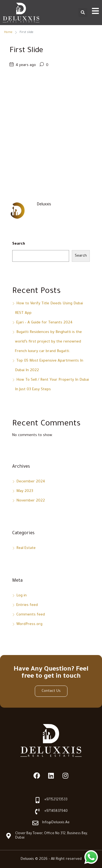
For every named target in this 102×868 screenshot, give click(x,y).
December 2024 (31, 482)
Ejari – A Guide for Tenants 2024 (44, 323)
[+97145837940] (38, 812)
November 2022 (31, 501)
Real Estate (26, 548)
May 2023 (25, 491)
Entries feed (27, 605)
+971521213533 (56, 800)
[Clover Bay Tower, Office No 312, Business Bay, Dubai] (8, 836)
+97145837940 (56, 811)
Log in (21, 596)
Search (19, 244)
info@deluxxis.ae (56, 823)
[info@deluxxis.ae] (35, 823)
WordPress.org (29, 624)
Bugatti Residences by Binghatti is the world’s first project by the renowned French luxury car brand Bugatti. (48, 342)
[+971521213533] (38, 800)
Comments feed (31, 615)
